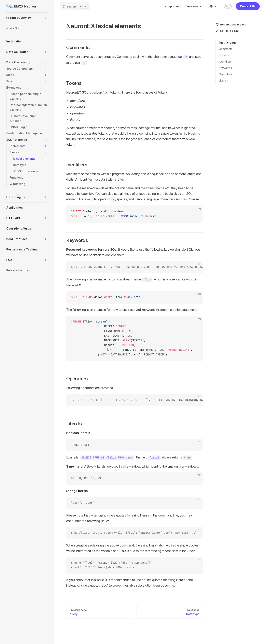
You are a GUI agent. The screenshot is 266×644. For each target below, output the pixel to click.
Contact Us (248, 6)
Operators (225, 74)
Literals (223, 80)
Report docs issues (231, 24)
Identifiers (225, 61)
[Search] (75, 6)
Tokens (224, 55)
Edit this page (227, 31)
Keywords (225, 68)
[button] (46, 18)
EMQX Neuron (21, 6)
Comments (226, 49)
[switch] (228, 6)
